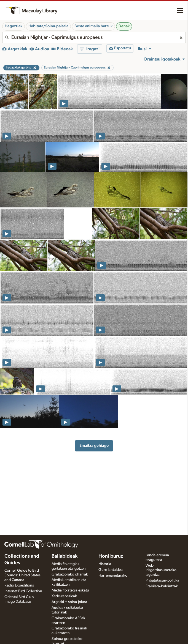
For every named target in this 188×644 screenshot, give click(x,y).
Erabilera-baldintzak (162, 586)
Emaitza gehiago (94, 446)
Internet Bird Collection (23, 591)
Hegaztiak (14, 26)
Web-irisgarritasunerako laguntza (161, 570)
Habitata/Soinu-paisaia (48, 26)
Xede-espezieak (64, 596)
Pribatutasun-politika (162, 580)
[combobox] (94, 37)
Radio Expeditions (19, 585)
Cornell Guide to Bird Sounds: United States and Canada (22, 575)
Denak (124, 26)
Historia (105, 564)
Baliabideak (65, 556)
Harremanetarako (113, 576)
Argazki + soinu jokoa (69, 602)
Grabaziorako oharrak (70, 574)
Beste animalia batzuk (93, 26)
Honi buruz (111, 556)
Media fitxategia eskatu (70, 590)
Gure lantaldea (111, 570)
